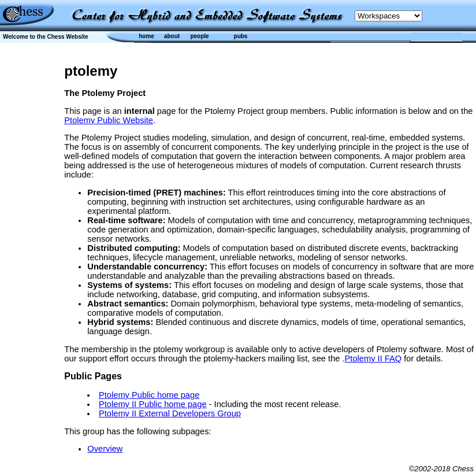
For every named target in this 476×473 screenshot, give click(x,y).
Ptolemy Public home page (149, 395)
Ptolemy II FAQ (373, 359)
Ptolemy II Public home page (153, 404)
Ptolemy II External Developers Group (170, 413)
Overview (105, 449)
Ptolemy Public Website (109, 120)
